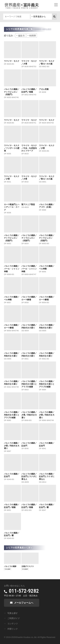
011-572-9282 (24, 591)
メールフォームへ (24, 603)
